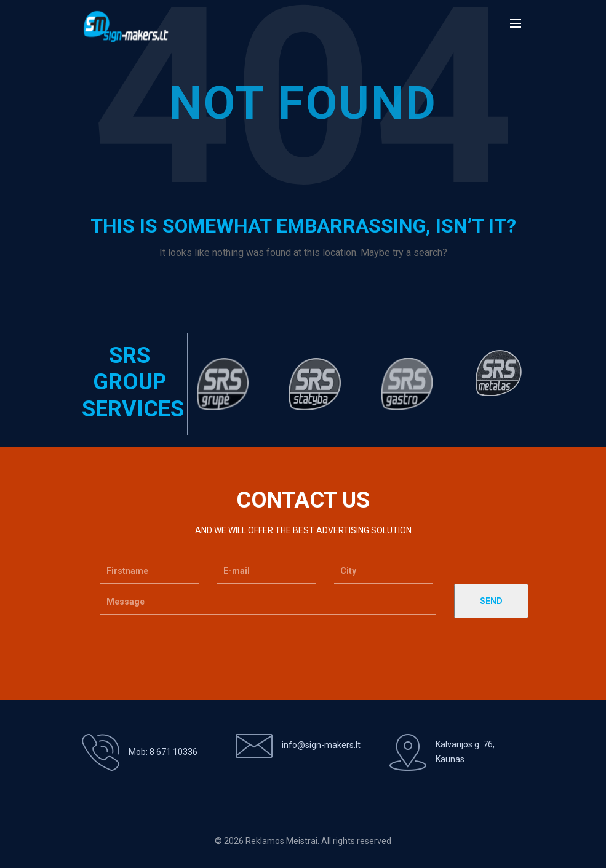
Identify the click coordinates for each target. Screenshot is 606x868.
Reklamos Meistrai (281, 841)
